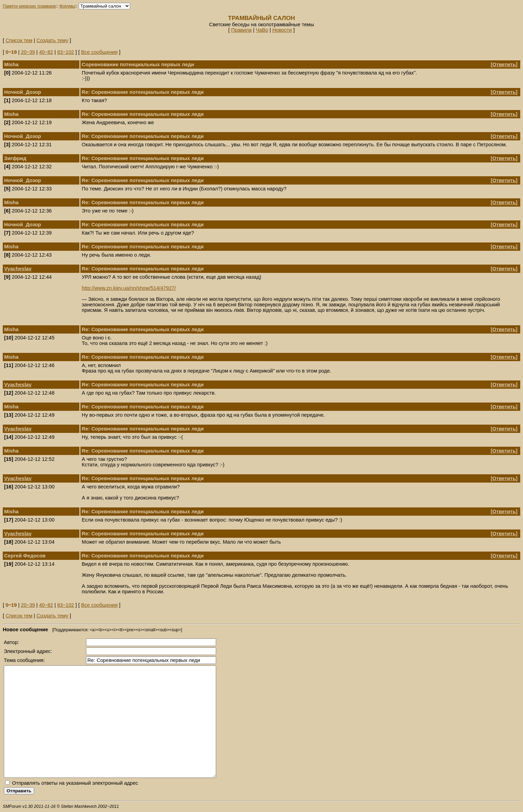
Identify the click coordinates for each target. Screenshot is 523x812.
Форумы (67, 6)
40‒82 (46, 52)
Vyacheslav (18, 269)
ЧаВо (262, 30)
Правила (241, 30)
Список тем (19, 40)
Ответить (504, 65)
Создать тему (52, 40)
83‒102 (66, 52)
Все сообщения (99, 52)
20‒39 (28, 52)
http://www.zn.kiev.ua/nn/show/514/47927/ (129, 288)
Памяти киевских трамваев (29, 6)
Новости (282, 30)
